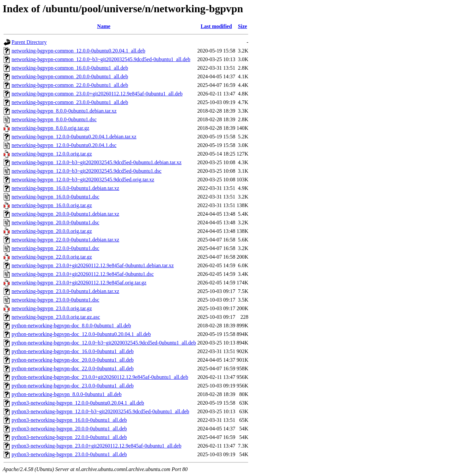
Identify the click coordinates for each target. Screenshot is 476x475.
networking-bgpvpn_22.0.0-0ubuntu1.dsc (55, 248)
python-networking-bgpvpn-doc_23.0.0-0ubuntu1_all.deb (73, 386)
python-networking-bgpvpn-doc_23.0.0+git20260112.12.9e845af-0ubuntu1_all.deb (100, 377)
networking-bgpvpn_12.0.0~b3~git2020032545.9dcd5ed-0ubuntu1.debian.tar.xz (97, 162)
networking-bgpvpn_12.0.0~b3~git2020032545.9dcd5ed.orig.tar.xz (83, 180)
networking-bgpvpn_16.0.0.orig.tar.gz (52, 205)
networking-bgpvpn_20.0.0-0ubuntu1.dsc (55, 222)
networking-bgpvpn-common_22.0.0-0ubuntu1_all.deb (70, 85)
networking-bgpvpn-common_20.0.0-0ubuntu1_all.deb (70, 76)
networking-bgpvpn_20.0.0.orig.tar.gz (52, 231)
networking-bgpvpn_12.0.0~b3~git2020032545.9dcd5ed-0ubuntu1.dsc (87, 171)
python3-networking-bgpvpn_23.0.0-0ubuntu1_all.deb (69, 454)
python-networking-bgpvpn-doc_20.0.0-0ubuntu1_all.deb (73, 360)
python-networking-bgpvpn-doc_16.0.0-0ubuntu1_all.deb (73, 351)
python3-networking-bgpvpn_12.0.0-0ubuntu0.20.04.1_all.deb (78, 403)
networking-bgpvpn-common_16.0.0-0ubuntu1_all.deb (70, 68)
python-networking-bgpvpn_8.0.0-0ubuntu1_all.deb (67, 394)
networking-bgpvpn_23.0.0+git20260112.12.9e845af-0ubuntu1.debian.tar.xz (93, 265)
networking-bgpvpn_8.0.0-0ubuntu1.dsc (54, 119)
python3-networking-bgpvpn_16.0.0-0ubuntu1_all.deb (69, 420)
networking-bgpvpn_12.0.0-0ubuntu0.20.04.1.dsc (64, 145)
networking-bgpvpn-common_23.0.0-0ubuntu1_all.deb (70, 102)
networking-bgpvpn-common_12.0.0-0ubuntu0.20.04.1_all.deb (78, 51)
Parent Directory (29, 42)
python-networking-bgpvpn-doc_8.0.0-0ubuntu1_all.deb (71, 326)
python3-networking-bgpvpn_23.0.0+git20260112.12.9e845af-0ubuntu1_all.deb (97, 446)
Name (104, 26)
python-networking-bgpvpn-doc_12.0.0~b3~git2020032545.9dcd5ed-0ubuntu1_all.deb (104, 343)
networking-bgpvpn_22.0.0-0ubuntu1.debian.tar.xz (65, 240)
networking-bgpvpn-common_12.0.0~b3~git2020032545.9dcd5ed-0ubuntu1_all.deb (101, 59)
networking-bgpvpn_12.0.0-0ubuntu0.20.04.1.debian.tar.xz (74, 137)
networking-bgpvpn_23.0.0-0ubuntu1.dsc (55, 300)
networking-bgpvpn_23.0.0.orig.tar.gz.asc (56, 317)
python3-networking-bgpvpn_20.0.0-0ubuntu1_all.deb (69, 429)
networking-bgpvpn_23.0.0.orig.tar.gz (52, 308)
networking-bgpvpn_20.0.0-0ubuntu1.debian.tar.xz (65, 214)
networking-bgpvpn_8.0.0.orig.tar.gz (50, 128)
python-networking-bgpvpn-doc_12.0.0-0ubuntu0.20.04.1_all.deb (81, 334)
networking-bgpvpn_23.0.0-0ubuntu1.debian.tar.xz (65, 291)
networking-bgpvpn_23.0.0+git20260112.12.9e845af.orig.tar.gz (79, 283)
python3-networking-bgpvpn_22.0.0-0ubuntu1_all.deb (69, 437)
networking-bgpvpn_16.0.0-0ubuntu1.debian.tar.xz (65, 188)
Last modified (216, 26)
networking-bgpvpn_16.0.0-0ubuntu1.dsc (55, 197)
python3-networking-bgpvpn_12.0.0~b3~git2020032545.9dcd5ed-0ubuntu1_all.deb (100, 411)
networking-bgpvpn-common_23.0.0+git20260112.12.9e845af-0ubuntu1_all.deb (97, 94)
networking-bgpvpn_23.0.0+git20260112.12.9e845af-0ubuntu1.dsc (83, 274)
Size (243, 26)
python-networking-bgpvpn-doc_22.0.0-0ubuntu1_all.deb (73, 368)
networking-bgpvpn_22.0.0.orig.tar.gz (52, 257)
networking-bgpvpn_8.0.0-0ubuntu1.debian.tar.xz (64, 111)
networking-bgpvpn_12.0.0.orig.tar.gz (52, 154)
